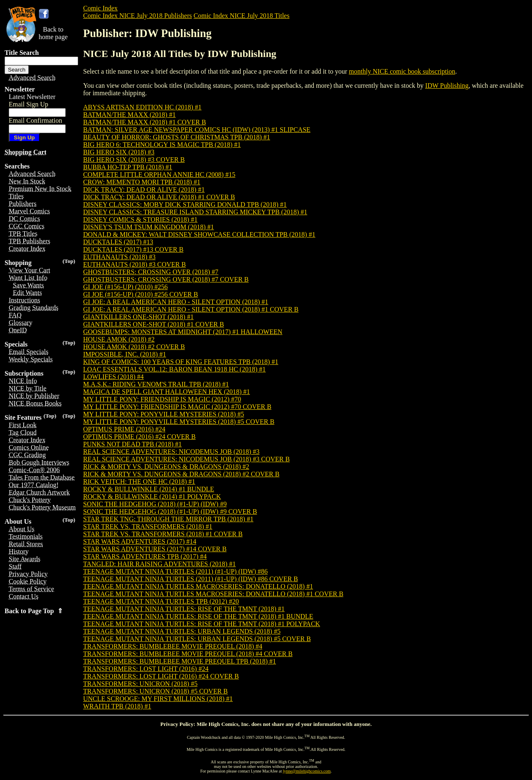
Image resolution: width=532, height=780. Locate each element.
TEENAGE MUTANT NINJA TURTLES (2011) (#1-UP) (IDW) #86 (175, 571)
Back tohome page (53, 33)
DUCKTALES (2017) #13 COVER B (133, 249)
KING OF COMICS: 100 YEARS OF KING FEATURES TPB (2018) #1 (181, 362)
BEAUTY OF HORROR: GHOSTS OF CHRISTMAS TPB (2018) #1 (177, 137)
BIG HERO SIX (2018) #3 (119, 152)
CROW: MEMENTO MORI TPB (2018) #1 (142, 182)
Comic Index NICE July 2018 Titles (242, 16)
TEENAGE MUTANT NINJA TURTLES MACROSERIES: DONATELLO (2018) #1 (198, 586)
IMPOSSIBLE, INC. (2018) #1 (125, 354)
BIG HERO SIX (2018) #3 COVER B (134, 160)
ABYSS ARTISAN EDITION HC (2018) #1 (142, 107)
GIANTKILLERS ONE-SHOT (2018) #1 (138, 317)
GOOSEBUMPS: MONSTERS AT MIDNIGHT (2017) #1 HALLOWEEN (183, 332)
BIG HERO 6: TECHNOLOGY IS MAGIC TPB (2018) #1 (162, 145)
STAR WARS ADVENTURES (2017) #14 (140, 541)
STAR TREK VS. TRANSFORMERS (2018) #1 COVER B (163, 534)
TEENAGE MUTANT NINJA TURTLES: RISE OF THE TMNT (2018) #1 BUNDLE (198, 616)
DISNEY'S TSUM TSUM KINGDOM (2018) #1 (149, 227)
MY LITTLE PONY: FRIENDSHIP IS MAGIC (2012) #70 (162, 399)
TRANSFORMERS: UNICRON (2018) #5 (140, 684)
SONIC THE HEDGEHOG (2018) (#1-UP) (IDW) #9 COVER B (170, 511)
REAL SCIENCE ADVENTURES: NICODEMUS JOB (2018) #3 (171, 452)
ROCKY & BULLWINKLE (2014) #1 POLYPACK (152, 496)
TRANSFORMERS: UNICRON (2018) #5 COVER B (155, 691)
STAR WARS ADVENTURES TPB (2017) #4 (145, 556)
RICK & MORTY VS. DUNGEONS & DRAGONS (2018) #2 (166, 467)
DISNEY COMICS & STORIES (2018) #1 (140, 219)
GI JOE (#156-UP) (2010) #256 (126, 287)
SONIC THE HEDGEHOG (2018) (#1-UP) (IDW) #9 (155, 504)
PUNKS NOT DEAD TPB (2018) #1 (132, 444)
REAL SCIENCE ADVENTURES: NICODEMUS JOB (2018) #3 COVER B (186, 459)
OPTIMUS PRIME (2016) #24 (124, 429)
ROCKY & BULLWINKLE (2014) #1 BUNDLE (149, 489)
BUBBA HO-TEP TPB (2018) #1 (128, 167)
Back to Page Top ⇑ (34, 611)
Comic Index (100, 8)
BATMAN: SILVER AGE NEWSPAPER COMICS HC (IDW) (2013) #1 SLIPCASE (197, 130)
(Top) (69, 261)
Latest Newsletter (32, 97)
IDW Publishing (447, 85)
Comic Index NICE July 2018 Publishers (138, 16)
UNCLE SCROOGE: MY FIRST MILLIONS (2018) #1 (158, 699)
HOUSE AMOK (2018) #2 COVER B (134, 347)
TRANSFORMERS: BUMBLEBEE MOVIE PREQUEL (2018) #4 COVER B (188, 654)
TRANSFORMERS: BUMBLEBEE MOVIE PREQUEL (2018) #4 (173, 646)
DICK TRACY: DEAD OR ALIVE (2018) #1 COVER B (159, 197)
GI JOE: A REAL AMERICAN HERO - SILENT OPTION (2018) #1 (176, 302)
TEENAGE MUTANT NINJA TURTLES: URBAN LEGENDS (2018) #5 (182, 631)
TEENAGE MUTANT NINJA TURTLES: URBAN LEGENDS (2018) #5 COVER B (197, 639)
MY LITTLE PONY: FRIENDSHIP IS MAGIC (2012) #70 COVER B (177, 407)
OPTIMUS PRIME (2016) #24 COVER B (139, 437)
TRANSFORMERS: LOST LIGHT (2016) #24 (146, 669)
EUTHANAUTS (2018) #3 (119, 257)
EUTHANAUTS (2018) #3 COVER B (134, 264)
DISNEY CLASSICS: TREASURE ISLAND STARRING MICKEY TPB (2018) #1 (195, 212)
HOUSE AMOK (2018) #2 (119, 339)
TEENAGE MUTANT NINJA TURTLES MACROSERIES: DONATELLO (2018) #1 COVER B (213, 594)
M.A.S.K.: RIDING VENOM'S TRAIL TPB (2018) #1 (156, 384)
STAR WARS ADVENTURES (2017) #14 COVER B (155, 549)
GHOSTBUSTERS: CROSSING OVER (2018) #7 (151, 272)
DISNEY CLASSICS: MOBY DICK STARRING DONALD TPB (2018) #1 (185, 204)
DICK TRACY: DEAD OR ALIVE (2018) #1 (144, 189)
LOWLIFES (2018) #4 (113, 377)
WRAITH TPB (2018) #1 (117, 706)
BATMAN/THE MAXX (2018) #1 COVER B (145, 122)
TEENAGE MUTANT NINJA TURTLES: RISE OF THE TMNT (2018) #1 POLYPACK (202, 624)
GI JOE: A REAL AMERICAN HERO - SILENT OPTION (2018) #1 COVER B (191, 309)
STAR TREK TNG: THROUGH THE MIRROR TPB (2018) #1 (168, 519)
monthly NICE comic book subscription (402, 71)
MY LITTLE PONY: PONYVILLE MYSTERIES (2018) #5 (164, 414)
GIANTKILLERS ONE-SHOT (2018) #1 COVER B (154, 324)
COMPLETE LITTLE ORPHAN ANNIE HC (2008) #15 (159, 175)
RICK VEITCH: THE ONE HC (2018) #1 (139, 482)
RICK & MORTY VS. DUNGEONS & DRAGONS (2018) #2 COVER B (181, 474)
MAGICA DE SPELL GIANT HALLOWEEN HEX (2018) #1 (166, 392)
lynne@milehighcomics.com (307, 771)
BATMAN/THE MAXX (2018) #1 (129, 115)
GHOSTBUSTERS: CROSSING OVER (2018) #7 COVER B (166, 279)
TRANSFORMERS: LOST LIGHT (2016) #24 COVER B (161, 676)
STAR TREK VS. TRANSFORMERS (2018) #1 (148, 526)
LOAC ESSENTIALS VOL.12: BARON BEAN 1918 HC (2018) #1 (174, 369)
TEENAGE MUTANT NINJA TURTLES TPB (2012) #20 (161, 601)
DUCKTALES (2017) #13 (118, 242)
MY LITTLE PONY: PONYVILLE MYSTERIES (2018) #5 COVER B (179, 422)
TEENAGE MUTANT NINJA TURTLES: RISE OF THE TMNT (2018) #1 (184, 609)
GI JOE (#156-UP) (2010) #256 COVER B (140, 294)
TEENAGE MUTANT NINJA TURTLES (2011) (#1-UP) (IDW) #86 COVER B (191, 579)
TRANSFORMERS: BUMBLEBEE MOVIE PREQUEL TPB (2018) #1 (180, 661)
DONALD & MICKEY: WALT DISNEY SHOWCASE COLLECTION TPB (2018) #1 (199, 234)
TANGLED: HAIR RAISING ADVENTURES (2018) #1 (159, 564)
